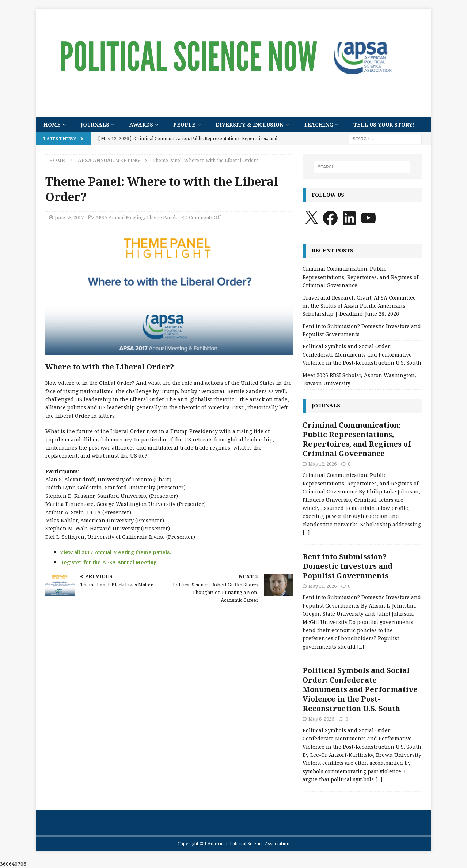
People (184, 125)
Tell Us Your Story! (384, 125)
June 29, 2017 (69, 217)
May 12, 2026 (322, 464)
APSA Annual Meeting (120, 217)
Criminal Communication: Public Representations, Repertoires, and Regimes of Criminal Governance (360, 277)
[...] (306, 532)
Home (52, 125)
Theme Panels (162, 217)
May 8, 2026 (321, 719)
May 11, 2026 (322, 586)
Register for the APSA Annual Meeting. (109, 562)
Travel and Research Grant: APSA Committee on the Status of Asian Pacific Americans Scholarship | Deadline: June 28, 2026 (359, 306)
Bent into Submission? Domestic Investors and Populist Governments (348, 566)
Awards (141, 125)
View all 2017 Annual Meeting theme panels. (115, 552)
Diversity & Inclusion (250, 125)
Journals (95, 125)
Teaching (318, 125)
